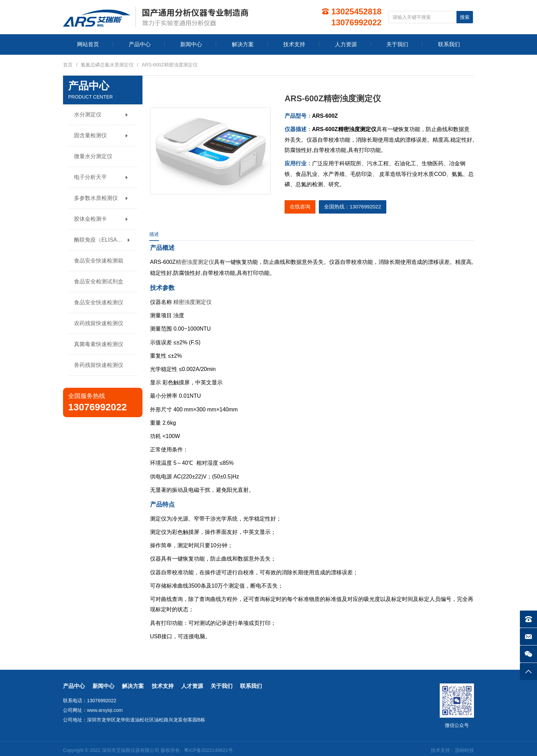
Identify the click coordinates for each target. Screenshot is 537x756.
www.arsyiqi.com (105, 710)
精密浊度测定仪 (195, 262)
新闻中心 (103, 686)
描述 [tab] (154, 234)
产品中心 (74, 686)
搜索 (465, 17)
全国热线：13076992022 (353, 207)
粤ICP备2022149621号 (208, 750)
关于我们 (222, 686)
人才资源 (192, 686)
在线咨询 (300, 207)
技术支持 (163, 686)
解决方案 (133, 686)
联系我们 (251, 686)
